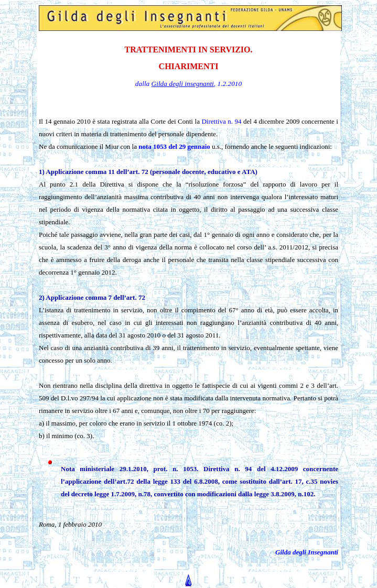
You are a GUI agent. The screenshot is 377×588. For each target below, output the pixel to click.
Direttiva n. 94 (221, 121)
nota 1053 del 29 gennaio (174, 146)
